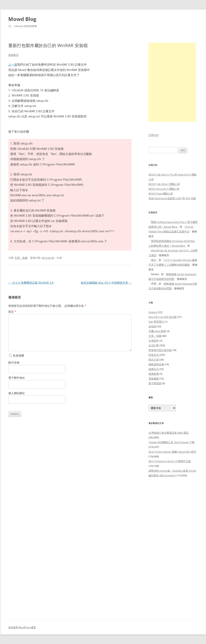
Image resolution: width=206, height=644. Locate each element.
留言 (12, 312)
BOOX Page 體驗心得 (161, 194)
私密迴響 (17, 356)
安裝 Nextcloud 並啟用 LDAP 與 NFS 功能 (172, 198)
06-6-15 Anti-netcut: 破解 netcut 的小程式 (172, 452)
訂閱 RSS (154, 135)
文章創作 (154, 341)
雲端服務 (154, 379)
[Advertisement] (173, 547)
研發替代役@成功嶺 (160, 350)
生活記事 (154, 345)
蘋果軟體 (154, 374)
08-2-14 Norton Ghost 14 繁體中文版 (170, 461)
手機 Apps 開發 (157, 331)
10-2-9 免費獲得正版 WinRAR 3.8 (31, 283)
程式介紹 (154, 360)
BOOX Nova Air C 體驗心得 (164, 189)
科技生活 (154, 355)
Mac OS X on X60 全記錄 (163, 317)
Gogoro (153, 312)
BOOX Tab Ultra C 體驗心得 (164, 184)
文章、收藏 (21, 258)
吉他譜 (152, 326)
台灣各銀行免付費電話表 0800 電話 (169, 433)
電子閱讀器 (155, 383)
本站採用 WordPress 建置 (22, 627)
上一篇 (13, 65)
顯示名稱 (14, 362)
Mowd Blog (22, 19)
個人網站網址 (17, 393)
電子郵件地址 (17, 378)
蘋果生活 (154, 369)
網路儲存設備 (156, 364)
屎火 (154, 260)
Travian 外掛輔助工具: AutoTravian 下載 (172, 442)
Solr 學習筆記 (156, 322)
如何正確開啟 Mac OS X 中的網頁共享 (106, 283)
